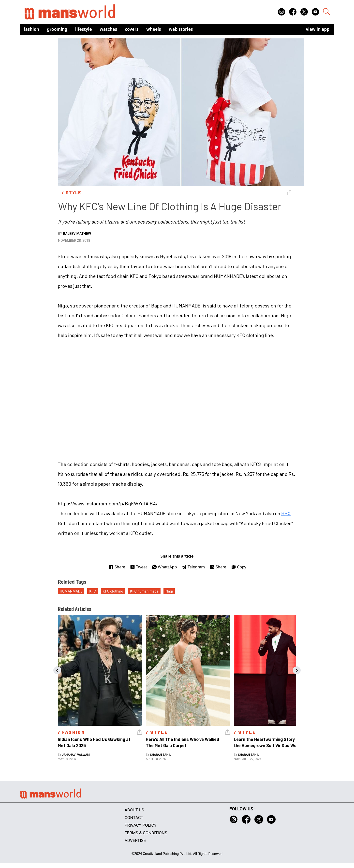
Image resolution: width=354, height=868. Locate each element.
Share (117, 567)
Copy (239, 567)
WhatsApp (164, 567)
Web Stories (181, 29)
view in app (318, 29)
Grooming (57, 29)
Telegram (193, 567)
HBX (286, 513)
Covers (132, 29)
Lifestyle (84, 29)
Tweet (139, 567)
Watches (109, 29)
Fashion (31, 29)
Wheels (154, 29)
